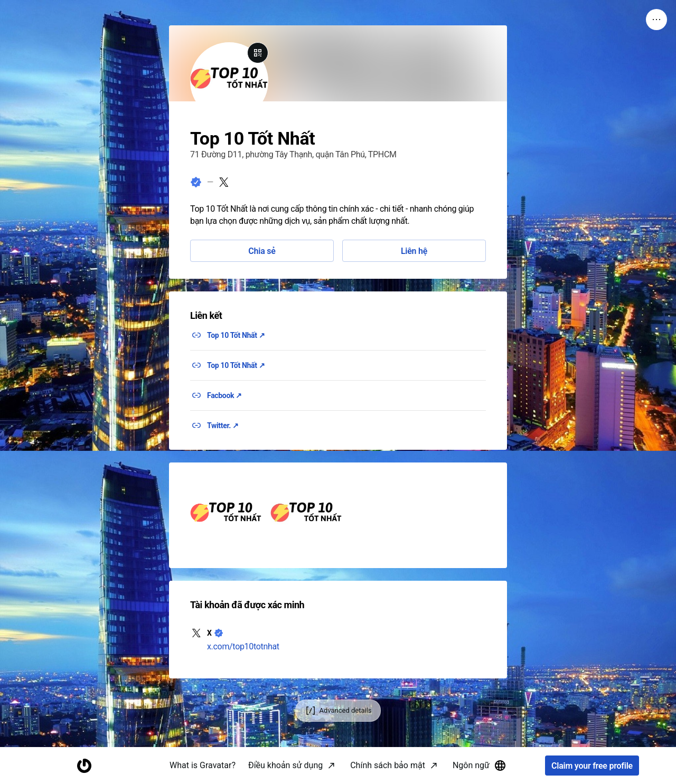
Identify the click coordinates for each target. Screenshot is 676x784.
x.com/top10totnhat (243, 646)
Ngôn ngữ (480, 766)
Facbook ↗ (224, 395)
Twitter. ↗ (223, 426)
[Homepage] (84, 766)
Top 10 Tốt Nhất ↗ (236, 335)
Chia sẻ (262, 251)
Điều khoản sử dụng (285, 765)
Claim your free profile (592, 766)
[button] (226, 515)
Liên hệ (414, 251)
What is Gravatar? (203, 765)
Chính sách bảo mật (388, 765)
